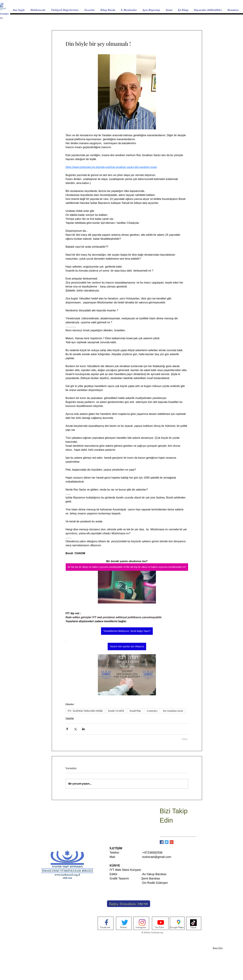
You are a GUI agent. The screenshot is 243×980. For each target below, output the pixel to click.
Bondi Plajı (135, 711)
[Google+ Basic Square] (172, 842)
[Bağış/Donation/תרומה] (129, 904)
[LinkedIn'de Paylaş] (83, 729)
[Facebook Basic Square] (162, 842)
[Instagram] (141, 927)
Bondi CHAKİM (116, 711)
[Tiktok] (193, 928)
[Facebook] (105, 927)
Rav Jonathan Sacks (173, 711)
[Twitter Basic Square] (167, 842)
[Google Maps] (177, 927)
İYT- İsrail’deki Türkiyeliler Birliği (85, 711)
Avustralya (152, 711)
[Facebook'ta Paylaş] (67, 729)
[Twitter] (123, 927)
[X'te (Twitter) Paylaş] (75, 729)
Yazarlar (70, 718)
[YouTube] (159, 927)
